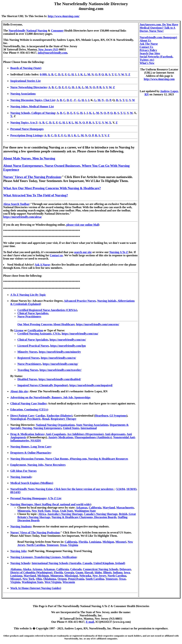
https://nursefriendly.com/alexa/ (22, 217)
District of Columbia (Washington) (31, 572)
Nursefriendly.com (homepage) (158, 37)
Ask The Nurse (149, 44)
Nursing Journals (21, 477)
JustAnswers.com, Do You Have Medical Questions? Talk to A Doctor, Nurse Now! (159, 28)
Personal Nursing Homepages (28, 498)
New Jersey (99, 576)
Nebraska (85, 576)
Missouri (121, 542)
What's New (147, 63)
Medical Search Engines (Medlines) (32, 483)
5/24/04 (121, 489)
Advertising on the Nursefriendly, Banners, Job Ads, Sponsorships (50, 397)
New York (28, 579)
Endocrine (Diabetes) (60, 416)
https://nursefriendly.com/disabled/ (60, 379)
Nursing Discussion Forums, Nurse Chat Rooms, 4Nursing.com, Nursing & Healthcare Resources (69, 459)
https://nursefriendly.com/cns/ (68, 340)
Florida (83, 542)
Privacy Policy (148, 50)
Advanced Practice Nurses (80, 301)
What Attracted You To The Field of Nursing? (36, 195)
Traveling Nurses (28, 370)
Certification (35, 330)
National (32, 31)
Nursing (42, 31)
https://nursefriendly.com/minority (60, 352)
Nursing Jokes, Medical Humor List (32, 107)
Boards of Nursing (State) (26, 68)
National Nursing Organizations (55, 425)
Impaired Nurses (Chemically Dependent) (43, 385)
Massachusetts (125, 508)
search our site (83, 252)
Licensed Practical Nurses (33, 346)
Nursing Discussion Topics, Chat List (33, 100)
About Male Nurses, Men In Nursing (29, 158)
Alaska (27, 569)
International (89, 428)
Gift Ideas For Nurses (23, 471)
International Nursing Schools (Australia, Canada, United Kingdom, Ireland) (78, 563)
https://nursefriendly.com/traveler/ (61, 370)
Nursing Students (21, 526)
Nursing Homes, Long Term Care (31, 447)
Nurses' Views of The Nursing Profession (32, 177)
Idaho (98, 572)
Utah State (66, 511)
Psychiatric (34, 419)
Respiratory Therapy (63, 419)
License (19, 330)
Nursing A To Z (119, 252)
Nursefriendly (17, 31)
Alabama (16, 569)
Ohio (39, 579)
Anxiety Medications (61, 437)
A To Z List (54, 498)
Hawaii (89, 572)
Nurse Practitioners (29, 316)
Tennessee (52, 545)
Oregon (62, 579)
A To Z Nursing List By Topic (28, 295)
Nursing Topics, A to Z (24, 123)
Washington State (85, 511)
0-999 (43, 74)
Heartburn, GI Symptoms (111, 416)
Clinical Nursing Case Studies (28, 403)
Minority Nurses (27, 352)
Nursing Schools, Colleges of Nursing (33, 113)
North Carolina (36, 545)
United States (71, 428)
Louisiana (95, 542)
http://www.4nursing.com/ (64, 16)
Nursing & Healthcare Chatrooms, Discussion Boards (84, 517)
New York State (41, 511)
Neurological (18, 419)
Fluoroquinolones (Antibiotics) (93, 437)
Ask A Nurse (42, 265)
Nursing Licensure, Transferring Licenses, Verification (43, 557)
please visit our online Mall (83, 225)
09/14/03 (15, 492)
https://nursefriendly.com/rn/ (58, 358)
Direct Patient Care (22, 416)
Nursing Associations (23, 94)
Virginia (73, 545)
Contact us (56, 255)
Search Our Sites (150, 53)
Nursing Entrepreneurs (47, 428)
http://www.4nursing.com (159, 79)
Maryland (109, 508)
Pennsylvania (76, 579)
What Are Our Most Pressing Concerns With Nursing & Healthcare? (52, 188)
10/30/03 (131, 489)
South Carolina (95, 579)
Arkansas (82, 508)
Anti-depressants (115, 434)
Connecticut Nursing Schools (101, 569)
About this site (19, 391)
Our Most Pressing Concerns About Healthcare (46, 324)
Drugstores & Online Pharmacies (30, 453)
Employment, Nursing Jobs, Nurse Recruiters (38, 465)
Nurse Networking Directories (29, 87)
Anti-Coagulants (55, 434)
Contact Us (146, 47)
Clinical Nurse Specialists (33, 313)
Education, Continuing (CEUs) (29, 410)
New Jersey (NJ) (48, 49)
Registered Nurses (28, 358)
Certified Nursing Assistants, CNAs (39, 334)
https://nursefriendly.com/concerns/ (98, 324)
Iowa (127, 572)
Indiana (118, 572)
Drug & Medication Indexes (27, 434)
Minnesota (24, 511)
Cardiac (40, 416)
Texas (55, 511)
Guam (79, 572)
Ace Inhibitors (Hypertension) (85, 434)
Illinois (107, 572)
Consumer (57, 31)
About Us (145, 41)
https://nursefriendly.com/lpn (68, 346)
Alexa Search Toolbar (16, 204)
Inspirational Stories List (26, 81)
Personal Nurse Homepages (27, 129)
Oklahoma (50, 579)
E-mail (90, 622)
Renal (46, 419)
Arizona (37, 569)
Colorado (76, 569)
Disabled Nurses (27, 379)
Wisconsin (69, 582)
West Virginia (53, 582)
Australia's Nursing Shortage (65, 514)
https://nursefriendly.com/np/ (60, 364)
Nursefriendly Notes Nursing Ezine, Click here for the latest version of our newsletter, (62, 489)
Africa (42, 514)
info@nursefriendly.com (53, 53)
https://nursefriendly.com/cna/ (80, 334)
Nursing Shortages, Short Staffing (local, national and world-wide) (51, 504)
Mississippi (71, 576)
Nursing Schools (20, 563)
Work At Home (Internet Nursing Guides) (36, 588)
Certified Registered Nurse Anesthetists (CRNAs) (47, 310)
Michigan (108, 542)
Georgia (69, 572)
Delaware (125, 569)
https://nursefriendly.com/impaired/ (91, 385)
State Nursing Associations (92, 425)
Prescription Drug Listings (26, 135)
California (95, 508)
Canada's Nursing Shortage (101, 514)
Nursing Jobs (18, 551)
